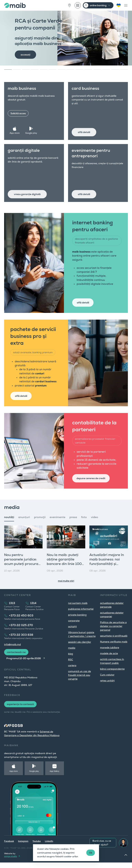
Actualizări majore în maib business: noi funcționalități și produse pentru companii (107, 569)
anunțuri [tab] (24, 523)
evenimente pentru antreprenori (91, 154)
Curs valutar (107, 680)
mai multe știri (66, 586)
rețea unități (107, 686)
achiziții (72, 632)
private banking (77, 620)
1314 (33, 609)
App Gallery (54, 777)
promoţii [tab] (40, 523)
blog (71, 659)
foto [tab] (84, 523)
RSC (71, 665)
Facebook (9, 847)
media (72, 653)
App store (15, 132)
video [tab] (95, 523)
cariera (72, 671)
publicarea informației (81, 614)
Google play (32, 132)
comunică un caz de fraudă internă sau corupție (79, 681)
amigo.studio (11, 862)
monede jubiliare (110, 653)
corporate (74, 626)
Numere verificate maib (114, 647)
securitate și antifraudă (114, 641)
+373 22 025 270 (21, 631)
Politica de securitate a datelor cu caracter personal (113, 632)
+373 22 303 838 (21, 640)
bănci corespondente (112, 674)
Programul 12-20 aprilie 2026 (24, 664)
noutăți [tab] (9, 523)
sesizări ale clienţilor (80, 647)
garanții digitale (24, 151)
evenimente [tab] (57, 523)
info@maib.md (12, 650)
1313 (12, 609)
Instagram (23, 847)
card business (86, 89)
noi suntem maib (78, 609)
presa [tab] (73, 523)
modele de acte (109, 659)
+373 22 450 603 (21, 621)
